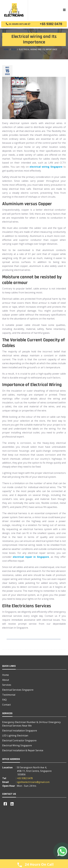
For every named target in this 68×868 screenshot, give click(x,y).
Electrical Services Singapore (18, 690)
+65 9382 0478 (34, 24)
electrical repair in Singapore (31, 557)
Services (7, 685)
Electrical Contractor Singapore (19, 740)
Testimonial (9, 695)
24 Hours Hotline (18, 24)
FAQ (4, 700)
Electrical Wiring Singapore (17, 745)
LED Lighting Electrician (15, 736)
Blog (14, 49)
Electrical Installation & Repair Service (23, 750)
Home (6, 49)
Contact (6, 705)
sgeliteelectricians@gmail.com (33, 782)
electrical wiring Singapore (46, 167)
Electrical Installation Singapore (20, 731)
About (6, 680)
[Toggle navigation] (64, 10)
